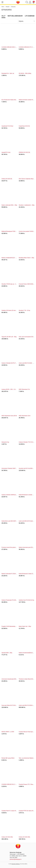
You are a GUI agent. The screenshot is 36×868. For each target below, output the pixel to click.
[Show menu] (2, 2)
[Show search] (27, 2)
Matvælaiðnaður (15, 16)
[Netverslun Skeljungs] (18, 2)
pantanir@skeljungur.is (16, 859)
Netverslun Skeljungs (16, 864)
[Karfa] (33, 2)
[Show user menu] (30, 2)
